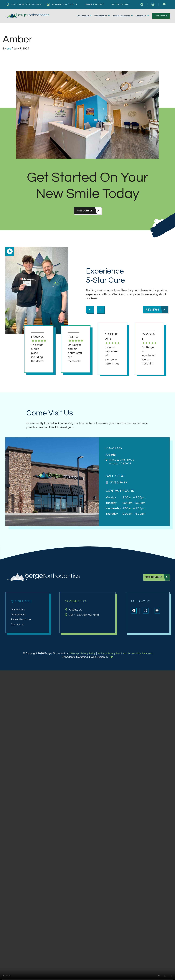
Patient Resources (123, 16)
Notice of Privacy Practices (112, 656)
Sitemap (71, 656)
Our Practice (84, 16)
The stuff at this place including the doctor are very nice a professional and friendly (38, 354)
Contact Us (142, 16)
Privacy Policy (86, 656)
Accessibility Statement (143, 656)
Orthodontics (102, 16)
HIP (112, 660)
